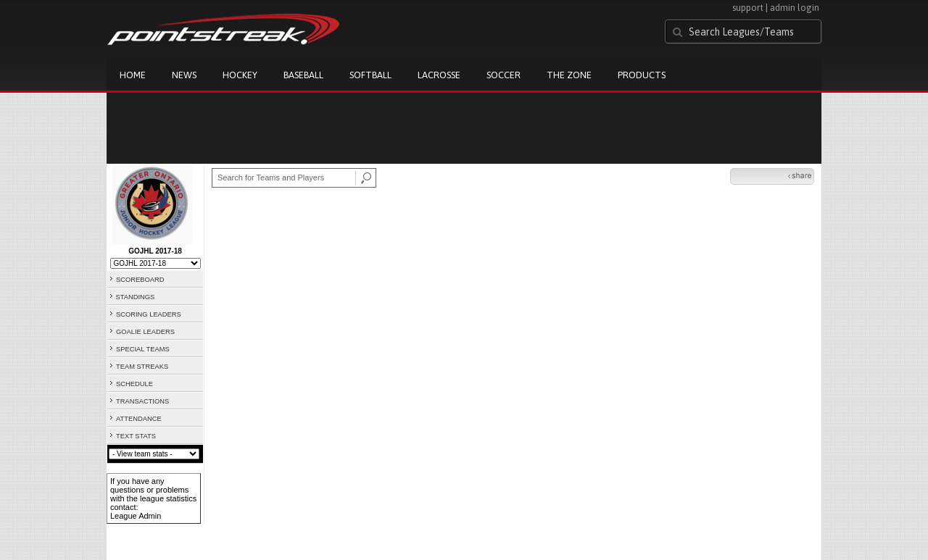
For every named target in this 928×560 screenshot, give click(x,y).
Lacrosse (439, 75)
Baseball (303, 75)
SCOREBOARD (140, 280)
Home (133, 75)
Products (642, 75)
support (748, 8)
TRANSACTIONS (142, 401)
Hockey (240, 75)
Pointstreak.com (223, 30)
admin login (795, 8)
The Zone (569, 75)
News (184, 75)
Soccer (504, 75)
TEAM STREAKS (142, 367)
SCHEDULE (134, 384)
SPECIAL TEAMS (143, 349)
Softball (370, 75)
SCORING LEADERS (149, 314)
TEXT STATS (136, 436)
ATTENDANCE (139, 419)
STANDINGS (136, 297)
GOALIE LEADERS (145, 332)
